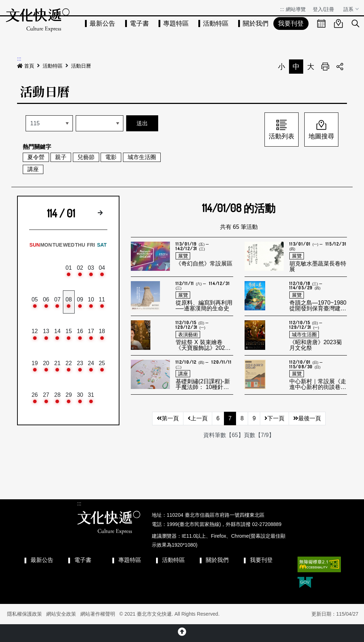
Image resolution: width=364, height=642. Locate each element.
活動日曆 (81, 66)
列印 (325, 67)
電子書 (139, 23)
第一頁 (168, 418)
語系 (349, 9)
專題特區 (176, 23)
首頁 (26, 66)
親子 (61, 157)
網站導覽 (296, 9)
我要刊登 (291, 23)
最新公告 (102, 23)
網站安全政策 (61, 614)
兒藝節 (86, 157)
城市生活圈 (142, 157)
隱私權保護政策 (25, 614)
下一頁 (274, 418)
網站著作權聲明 (98, 614)
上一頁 (198, 418)
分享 (340, 67)
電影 (111, 157)
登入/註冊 (323, 9)
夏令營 (36, 157)
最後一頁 (307, 418)
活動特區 (216, 23)
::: (282, 9)
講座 (33, 169)
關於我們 (256, 23)
